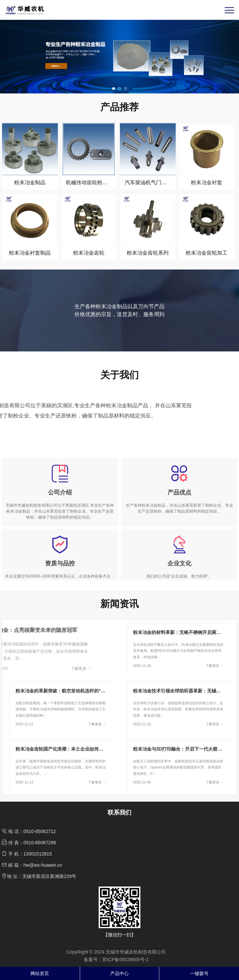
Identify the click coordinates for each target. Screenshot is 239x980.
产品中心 (119, 973)
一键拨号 (199, 973)
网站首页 (40, 973)
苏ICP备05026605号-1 (125, 960)
